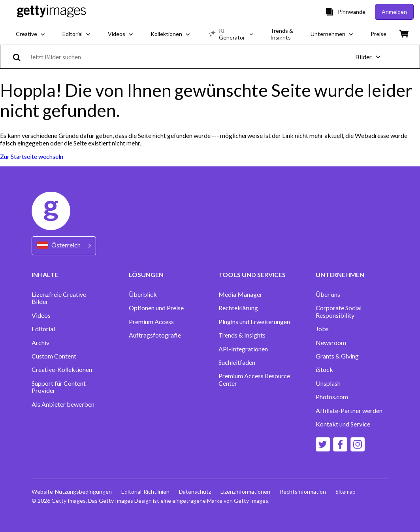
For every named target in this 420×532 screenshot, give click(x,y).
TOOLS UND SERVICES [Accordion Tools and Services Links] (252, 274)
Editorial (43, 329)
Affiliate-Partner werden (349, 411)
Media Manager (240, 294)
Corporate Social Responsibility (339, 311)
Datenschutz (195, 491)
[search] (20, 57)
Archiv (40, 343)
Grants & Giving (337, 356)
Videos (41, 315)
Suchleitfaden (237, 362)
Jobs (322, 329)
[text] (171, 57)
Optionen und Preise (156, 308)
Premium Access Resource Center (254, 379)
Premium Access (151, 322)
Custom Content (54, 356)
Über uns (328, 294)
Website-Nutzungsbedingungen (72, 491)
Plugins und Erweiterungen (254, 322)
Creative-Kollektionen (62, 370)
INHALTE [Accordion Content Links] (45, 274)
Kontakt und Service (343, 424)
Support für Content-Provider (60, 387)
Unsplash (328, 383)
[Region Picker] (64, 246)
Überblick (143, 294)
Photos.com (332, 397)
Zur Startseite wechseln (32, 156)
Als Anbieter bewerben (63, 404)
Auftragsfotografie (155, 335)
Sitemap (346, 491)
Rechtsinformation (303, 491)
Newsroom (331, 343)
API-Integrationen (243, 349)
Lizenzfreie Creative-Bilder (60, 298)
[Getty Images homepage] (52, 12)
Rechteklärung (238, 308)
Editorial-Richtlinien (145, 491)
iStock (324, 370)
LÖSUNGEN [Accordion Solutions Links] (146, 274)
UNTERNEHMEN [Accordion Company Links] (340, 274)
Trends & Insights (242, 335)
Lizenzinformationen (245, 491)
